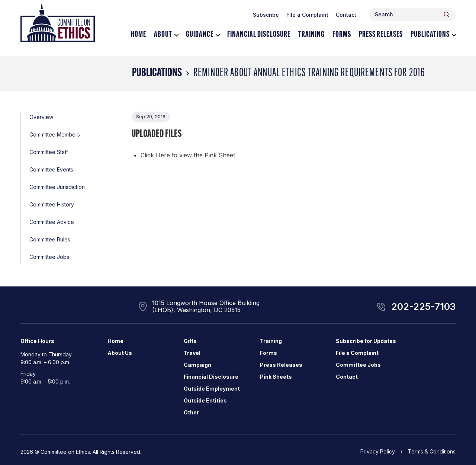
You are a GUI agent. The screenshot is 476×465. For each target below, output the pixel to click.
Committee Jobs (49, 257)
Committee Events (51, 169)
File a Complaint (307, 15)
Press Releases (381, 35)
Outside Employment (212, 389)
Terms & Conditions (432, 451)
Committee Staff (49, 152)
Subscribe (266, 15)
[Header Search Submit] (446, 14)
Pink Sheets (276, 377)
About (163, 35)
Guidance (200, 35)
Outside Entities (205, 400)
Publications (430, 35)
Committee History (52, 204)
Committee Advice (52, 222)
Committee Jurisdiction (57, 187)
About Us (120, 353)
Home (139, 35)
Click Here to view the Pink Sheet (188, 155)
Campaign (197, 365)
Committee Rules (50, 239)
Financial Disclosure (259, 35)
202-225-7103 (423, 307)
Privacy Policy (378, 451)
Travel (192, 353)
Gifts (190, 341)
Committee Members (55, 134)
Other (191, 412)
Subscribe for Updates (366, 341)
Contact (346, 15)
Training (311, 35)
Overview (41, 117)
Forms (342, 35)
